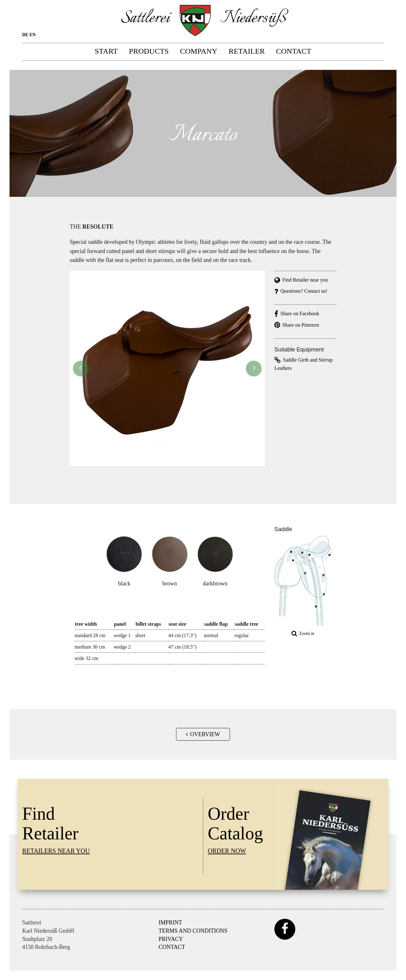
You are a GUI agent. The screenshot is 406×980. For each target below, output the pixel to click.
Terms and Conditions (193, 931)
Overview (203, 734)
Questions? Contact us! (301, 291)
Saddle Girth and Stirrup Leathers (304, 364)
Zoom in (303, 633)
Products (149, 51)
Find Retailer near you (301, 280)
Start (106, 51)
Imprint (170, 923)
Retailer (247, 51)
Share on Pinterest (297, 325)
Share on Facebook (297, 313)
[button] (81, 369)
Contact (294, 51)
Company (199, 51)
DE (25, 35)
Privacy (171, 939)
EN (33, 35)
